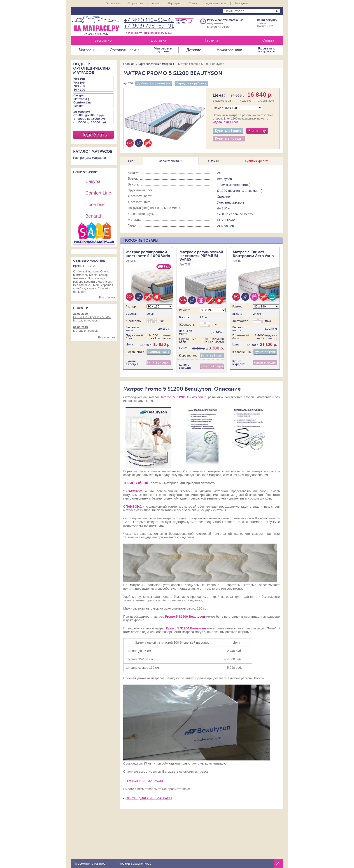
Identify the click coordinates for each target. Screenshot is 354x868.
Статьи (193, 3)
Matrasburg (93, 99)
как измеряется (238, 185)
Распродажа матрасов (90, 158)
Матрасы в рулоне (163, 50)
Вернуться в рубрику (191, 83)
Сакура (93, 95)
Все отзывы (107, 297)
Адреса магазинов (216, 3)
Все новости (107, 337)
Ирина (77, 266)
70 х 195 (93, 83)
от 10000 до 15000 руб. (93, 119)
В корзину (257, 131)
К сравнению (135, 352)
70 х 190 (93, 79)
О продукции (136, 3)
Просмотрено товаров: (90, 864)
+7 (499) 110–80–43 (149, 20)
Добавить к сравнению (154, 83)
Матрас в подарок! (94, 329)
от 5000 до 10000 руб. (93, 115)
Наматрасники (229, 50)
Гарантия (212, 41)
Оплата (268, 41)
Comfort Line (93, 103)
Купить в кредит (229, 138)
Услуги (156, 3)
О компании (113, 3)
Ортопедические (125, 50)
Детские (194, 50)
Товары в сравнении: (135, 864)
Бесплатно (103, 41)
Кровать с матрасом (267, 50)
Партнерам (174, 3)
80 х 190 (93, 90)
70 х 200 (93, 86)
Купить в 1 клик (228, 131)
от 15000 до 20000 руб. (93, 122)
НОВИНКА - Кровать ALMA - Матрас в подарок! (94, 317)
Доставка (158, 41)
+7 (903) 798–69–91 (149, 26)
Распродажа (241, 3)
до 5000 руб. (93, 112)
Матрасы (86, 50)
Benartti (93, 106)
